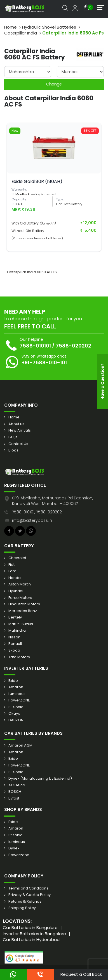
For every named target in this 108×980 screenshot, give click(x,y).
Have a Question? (102, 382)
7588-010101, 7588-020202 (37, 512)
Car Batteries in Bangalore (30, 927)
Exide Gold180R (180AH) (37, 181)
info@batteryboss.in (32, 520)
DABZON (16, 720)
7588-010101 (35, 346)
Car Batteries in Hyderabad (31, 940)
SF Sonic (16, 707)
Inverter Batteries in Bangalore (34, 934)
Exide (13, 681)
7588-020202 (73, 346)
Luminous (17, 694)
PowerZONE (19, 700)
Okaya (14, 713)
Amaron (16, 687)
